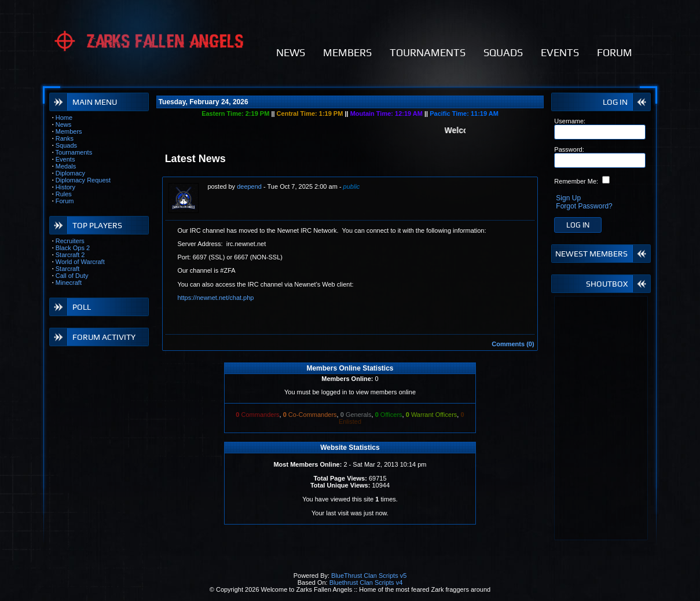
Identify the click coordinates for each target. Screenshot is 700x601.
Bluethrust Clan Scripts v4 (366, 582)
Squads (66, 145)
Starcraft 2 (70, 255)
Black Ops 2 (73, 248)
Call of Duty (72, 276)
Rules (64, 194)
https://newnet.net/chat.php (215, 298)
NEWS (291, 52)
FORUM (615, 52)
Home (64, 118)
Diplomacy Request (83, 180)
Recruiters (70, 241)
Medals (66, 166)
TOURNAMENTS (428, 52)
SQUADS (503, 52)
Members (69, 131)
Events (65, 159)
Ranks (65, 138)
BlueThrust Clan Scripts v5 (369, 576)
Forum (65, 201)
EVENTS (560, 52)
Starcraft (68, 269)
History (65, 187)
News (64, 124)
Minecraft (69, 283)
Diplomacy (70, 173)
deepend (249, 186)
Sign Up (568, 198)
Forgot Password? (584, 206)
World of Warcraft (80, 262)
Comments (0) (513, 344)
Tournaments (74, 152)
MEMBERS (347, 52)
